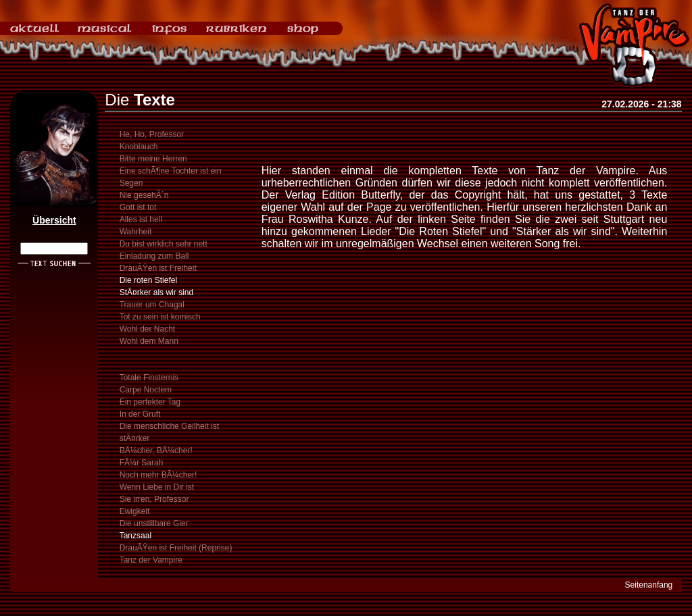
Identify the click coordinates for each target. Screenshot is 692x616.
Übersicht (54, 220)
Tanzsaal (135, 536)
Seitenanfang (649, 585)
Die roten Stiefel (148, 280)
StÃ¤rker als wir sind (156, 292)
